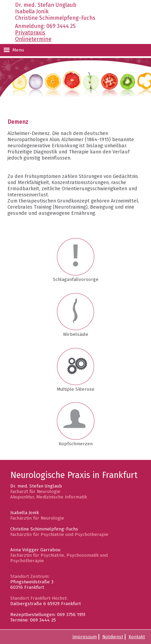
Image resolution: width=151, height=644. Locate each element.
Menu (14, 50)
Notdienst (113, 637)
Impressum (85, 637)
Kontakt (137, 637)
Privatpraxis (30, 33)
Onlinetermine (33, 39)
